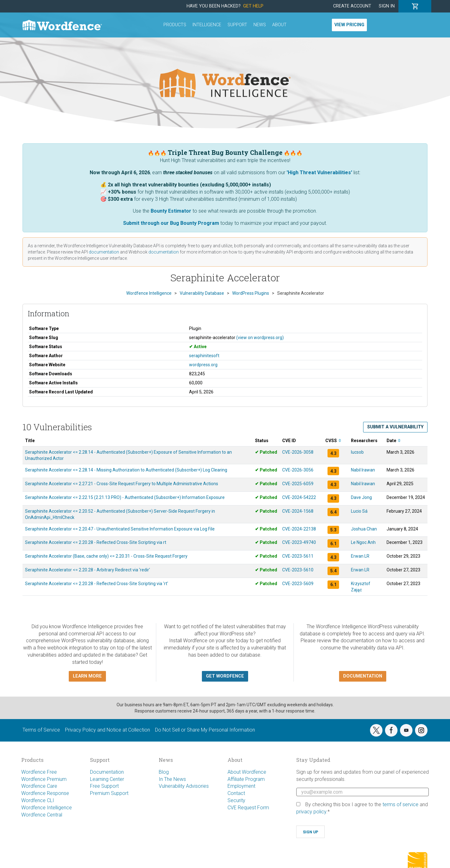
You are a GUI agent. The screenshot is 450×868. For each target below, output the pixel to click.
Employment (241, 786)
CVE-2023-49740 (299, 542)
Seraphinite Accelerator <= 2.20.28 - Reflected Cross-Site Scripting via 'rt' (97, 584)
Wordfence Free (39, 772)
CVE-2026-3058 (298, 452)
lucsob (357, 452)
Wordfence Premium (44, 779)
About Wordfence (247, 772)
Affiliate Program (246, 779)
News (260, 25)
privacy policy (311, 812)
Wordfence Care (39, 786)
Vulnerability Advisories (184, 786)
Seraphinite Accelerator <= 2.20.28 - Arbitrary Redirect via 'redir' (87, 570)
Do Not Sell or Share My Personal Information (205, 730)
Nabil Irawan (363, 470)
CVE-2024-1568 (298, 511)
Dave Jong (361, 497)
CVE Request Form (248, 808)
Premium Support (109, 793)
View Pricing (349, 25)
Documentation (107, 772)
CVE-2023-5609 (298, 584)
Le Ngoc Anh (363, 542)
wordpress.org (203, 365)
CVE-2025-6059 (298, 484)
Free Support (104, 786)
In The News (172, 779)
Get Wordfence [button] (225, 676)
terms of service (400, 804)
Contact (236, 793)
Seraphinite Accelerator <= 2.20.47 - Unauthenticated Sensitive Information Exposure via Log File (120, 529)
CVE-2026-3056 (298, 470)
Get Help (253, 6)
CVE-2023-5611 (298, 556)
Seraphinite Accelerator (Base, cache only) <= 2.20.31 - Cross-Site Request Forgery (106, 556)
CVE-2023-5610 (298, 570)
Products (175, 25)
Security (236, 800)
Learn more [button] (87, 676)
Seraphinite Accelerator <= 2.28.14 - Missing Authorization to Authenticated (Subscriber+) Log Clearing (126, 470)
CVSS (333, 441)
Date (394, 441)
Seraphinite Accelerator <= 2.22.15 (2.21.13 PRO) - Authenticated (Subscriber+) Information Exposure (125, 497)
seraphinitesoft (204, 356)
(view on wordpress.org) (260, 338)
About (279, 25)
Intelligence (207, 25)
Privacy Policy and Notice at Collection (107, 730)
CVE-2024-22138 (299, 529)
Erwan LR (360, 556)
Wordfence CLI (38, 800)
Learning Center (107, 779)
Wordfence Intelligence (47, 808)
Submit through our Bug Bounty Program (171, 223)
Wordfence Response (45, 793)
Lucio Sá (359, 511)
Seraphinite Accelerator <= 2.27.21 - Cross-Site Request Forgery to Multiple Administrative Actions (122, 484)
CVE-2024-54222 (299, 497)
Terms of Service (41, 730)
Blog (164, 772)
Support (237, 25)
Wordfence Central (42, 815)
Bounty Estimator (171, 211)
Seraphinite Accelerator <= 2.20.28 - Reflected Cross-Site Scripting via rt (96, 542)
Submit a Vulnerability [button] (395, 427)
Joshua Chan (364, 529)
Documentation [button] (363, 676)
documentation (104, 252)
